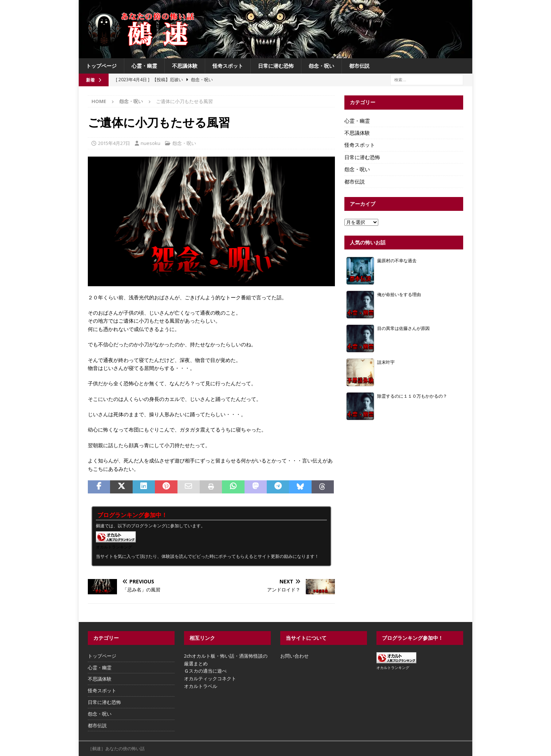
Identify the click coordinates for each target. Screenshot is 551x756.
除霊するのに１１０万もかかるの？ (412, 396)
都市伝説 (359, 66)
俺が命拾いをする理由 (399, 294)
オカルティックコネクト (210, 678)
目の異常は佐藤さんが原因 (403, 328)
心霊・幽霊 (144, 66)
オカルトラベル (201, 686)
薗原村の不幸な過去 (397, 260)
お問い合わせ (294, 656)
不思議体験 (185, 66)
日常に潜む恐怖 (276, 66)
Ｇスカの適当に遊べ (205, 671)
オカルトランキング (114, 547)
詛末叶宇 (386, 362)
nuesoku (151, 143)
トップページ (101, 66)
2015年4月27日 (114, 143)
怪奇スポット (228, 66)
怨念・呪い (321, 66)
